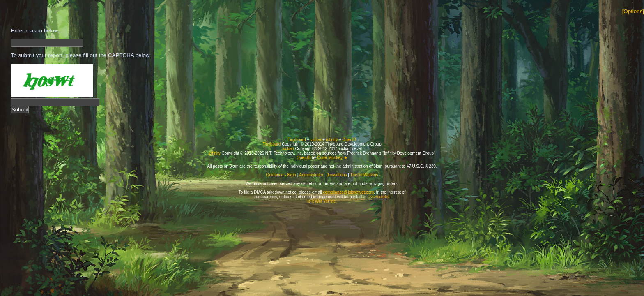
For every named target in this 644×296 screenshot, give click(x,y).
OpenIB (349, 140)
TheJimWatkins (364, 175)
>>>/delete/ (379, 197)
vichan (316, 140)
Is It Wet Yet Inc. (322, 201)
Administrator (312, 175)
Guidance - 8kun (281, 175)
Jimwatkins (337, 175)
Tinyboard (297, 140)
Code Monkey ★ (332, 158)
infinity (332, 140)
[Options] (633, 11)
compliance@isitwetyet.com (348, 192)
